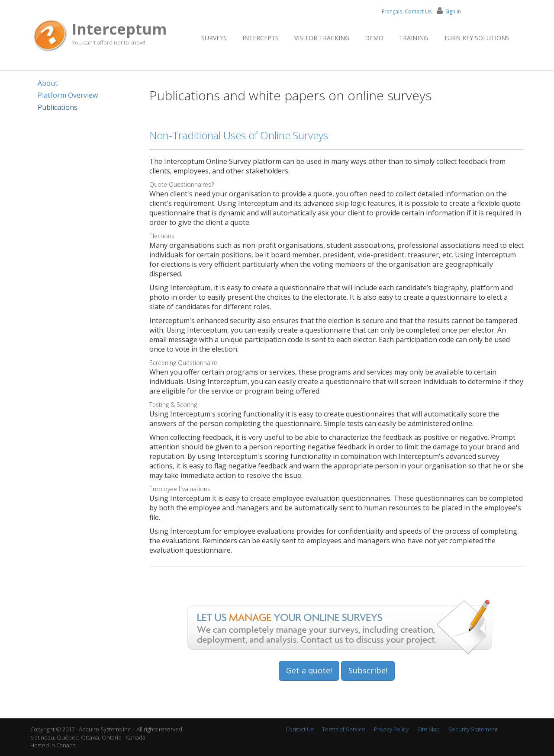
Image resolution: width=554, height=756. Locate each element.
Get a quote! (309, 670)
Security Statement (473, 729)
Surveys (214, 38)
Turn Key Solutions (477, 38)
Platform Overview (68, 95)
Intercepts (261, 38)
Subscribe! (368, 670)
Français (392, 11)
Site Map (428, 729)
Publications (58, 107)
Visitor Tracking (322, 38)
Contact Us (418, 11)
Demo (374, 38)
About (48, 83)
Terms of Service (344, 729)
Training (414, 38)
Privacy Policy (391, 729)
